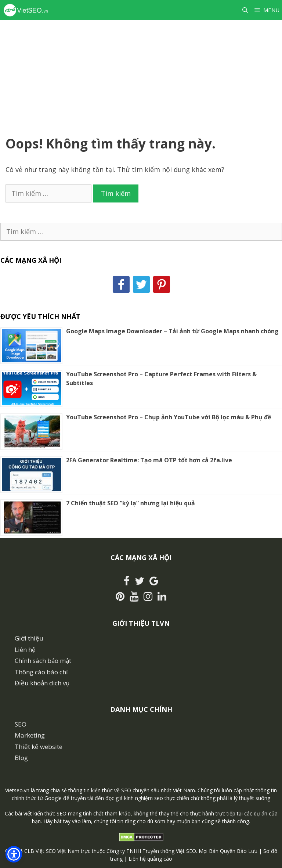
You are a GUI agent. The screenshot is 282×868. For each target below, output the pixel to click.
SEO (21, 724)
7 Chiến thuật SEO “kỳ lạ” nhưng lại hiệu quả (131, 503)
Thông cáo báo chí (41, 672)
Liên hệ (25, 650)
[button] (14, 854)
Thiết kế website (39, 747)
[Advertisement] (141, 75)
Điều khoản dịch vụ (42, 683)
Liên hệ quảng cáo (150, 859)
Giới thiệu (29, 638)
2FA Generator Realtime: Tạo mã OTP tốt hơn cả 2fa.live (149, 460)
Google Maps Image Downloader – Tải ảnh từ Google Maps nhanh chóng (172, 331)
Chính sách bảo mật (43, 661)
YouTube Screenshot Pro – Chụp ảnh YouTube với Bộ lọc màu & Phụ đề (169, 417)
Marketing (30, 735)
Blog (21, 758)
